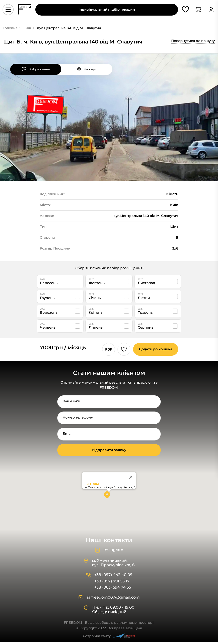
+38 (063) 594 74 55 (113, 589)
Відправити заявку (109, 452)
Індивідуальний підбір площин (107, 11)
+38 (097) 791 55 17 (112, 583)
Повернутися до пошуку (193, 41)
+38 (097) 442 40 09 (113, 577)
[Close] (131, 479)
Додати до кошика (155, 351)
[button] (109, 498)
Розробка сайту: (109, 638)
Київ (27, 28)
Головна (10, 28)
